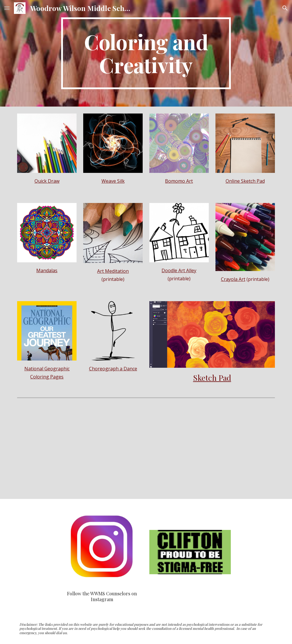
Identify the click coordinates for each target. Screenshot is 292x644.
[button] (7, 8)
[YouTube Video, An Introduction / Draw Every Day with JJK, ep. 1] (80, 450)
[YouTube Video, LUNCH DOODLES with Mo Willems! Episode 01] (212, 450)
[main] (146, 53)
